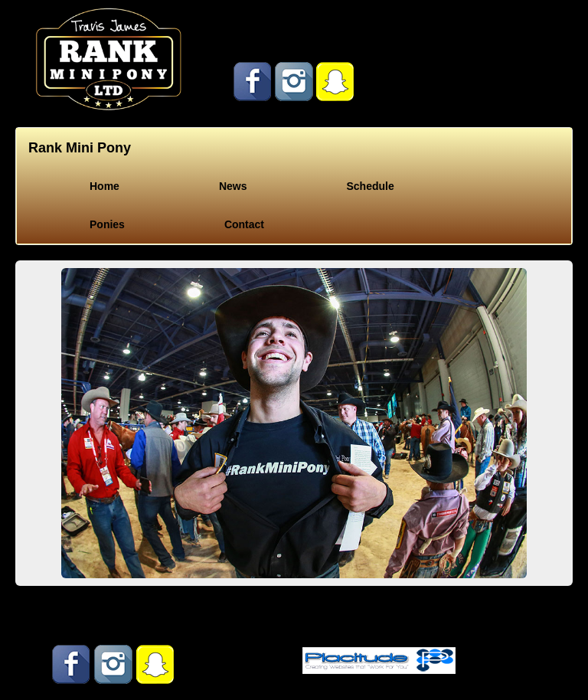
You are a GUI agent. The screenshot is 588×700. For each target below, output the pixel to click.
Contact (244, 224)
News (233, 186)
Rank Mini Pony (80, 148)
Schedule (370, 186)
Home (105, 186)
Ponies (107, 224)
